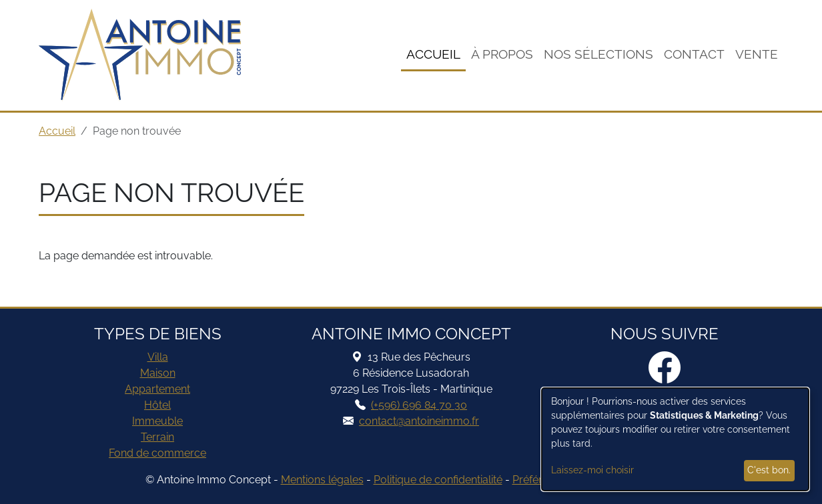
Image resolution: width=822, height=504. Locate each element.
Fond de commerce (157, 453)
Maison (158, 373)
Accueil (433, 54)
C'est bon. (769, 470)
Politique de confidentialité (438, 480)
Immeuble (157, 421)
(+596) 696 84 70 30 (419, 405)
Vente (757, 54)
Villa (158, 357)
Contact (694, 54)
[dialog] (675, 439)
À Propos (502, 54)
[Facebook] (665, 369)
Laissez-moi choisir (592, 470)
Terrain (157, 437)
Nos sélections (598, 54)
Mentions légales (322, 480)
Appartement (157, 389)
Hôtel (157, 405)
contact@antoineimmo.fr (419, 421)
